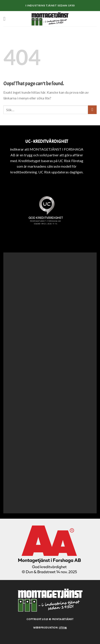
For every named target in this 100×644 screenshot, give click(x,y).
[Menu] (6, 19)
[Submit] (92, 110)
